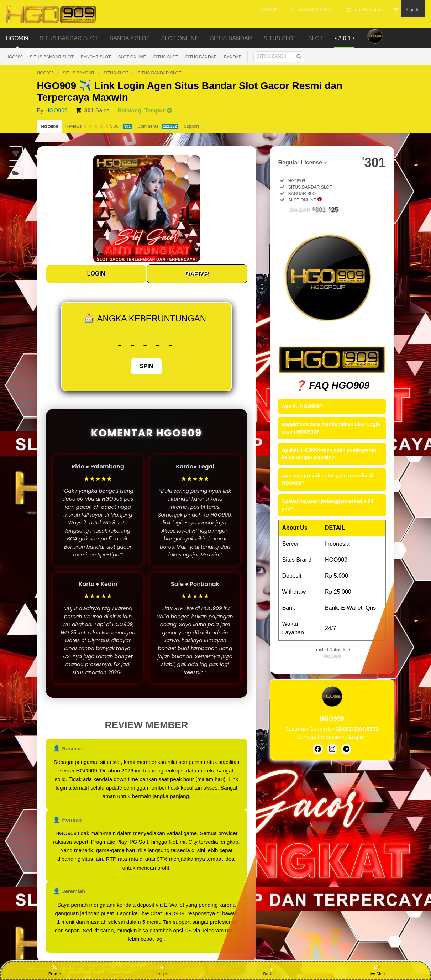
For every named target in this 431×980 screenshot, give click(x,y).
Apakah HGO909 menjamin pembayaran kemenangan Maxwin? (329, 454)
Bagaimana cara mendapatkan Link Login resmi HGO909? (331, 428)
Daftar (269, 970)
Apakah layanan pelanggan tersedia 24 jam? (328, 505)
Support (191, 126)
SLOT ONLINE (132, 57)
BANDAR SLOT (96, 57)
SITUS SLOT (166, 57)
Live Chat (376, 970)
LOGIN (96, 274)
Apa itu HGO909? (302, 406)
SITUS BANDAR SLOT (51, 57)
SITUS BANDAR (201, 57)
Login (162, 970)
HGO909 (14, 57)
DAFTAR (197, 274)
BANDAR (233, 57)
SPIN (146, 366)
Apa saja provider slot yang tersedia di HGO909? (328, 479)
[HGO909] (318, 749)
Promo (55, 970)
